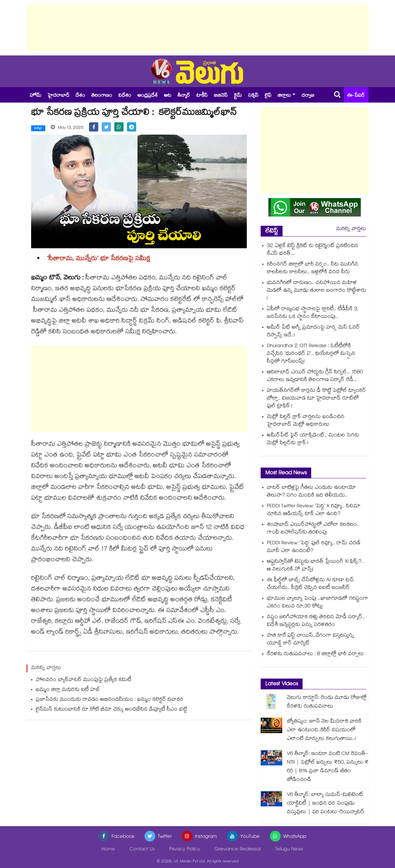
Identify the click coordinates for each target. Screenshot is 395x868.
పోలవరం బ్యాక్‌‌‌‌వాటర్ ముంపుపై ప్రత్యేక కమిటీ (83, 680)
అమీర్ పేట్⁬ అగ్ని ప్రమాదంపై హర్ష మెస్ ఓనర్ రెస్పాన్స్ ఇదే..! (313, 332)
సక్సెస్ (253, 96)
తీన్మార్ (184, 96)
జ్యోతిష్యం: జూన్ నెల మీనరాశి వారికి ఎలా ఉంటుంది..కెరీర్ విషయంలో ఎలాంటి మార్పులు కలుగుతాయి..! (324, 730)
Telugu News (289, 850)
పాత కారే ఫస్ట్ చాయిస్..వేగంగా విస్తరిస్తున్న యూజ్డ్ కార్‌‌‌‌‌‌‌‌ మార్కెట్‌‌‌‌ (310, 640)
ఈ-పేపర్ (356, 96)
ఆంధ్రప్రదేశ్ (148, 96)
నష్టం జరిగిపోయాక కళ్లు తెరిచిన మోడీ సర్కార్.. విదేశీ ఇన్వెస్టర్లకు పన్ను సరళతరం (316, 621)
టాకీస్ (202, 96)
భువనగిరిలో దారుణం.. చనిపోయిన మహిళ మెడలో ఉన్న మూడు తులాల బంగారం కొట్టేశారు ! (317, 291)
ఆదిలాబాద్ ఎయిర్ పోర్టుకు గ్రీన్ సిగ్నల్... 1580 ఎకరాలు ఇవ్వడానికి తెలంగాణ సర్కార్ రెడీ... (315, 376)
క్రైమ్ (238, 96)
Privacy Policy (185, 850)
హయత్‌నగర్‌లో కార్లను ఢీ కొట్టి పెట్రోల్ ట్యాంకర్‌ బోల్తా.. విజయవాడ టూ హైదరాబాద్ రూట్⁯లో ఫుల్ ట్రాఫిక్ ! (316, 399)
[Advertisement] (197, 28)
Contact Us (142, 850)
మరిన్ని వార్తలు (351, 229)
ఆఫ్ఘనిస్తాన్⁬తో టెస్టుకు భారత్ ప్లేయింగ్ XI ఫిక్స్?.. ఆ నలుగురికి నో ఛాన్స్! (315, 566)
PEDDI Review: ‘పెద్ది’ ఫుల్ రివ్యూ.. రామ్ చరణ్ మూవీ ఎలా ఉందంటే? (314, 547)
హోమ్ (35, 96)
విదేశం (125, 96)
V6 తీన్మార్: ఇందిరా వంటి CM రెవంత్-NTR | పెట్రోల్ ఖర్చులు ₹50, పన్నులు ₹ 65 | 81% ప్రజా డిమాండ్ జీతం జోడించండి (328, 767)
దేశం (80, 96)
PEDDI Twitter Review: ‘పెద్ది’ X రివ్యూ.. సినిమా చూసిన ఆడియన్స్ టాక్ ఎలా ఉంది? (314, 510)
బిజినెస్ (221, 96)
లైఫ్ (268, 96)
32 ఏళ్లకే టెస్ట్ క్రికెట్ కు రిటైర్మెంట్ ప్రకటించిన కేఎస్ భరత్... (313, 250)
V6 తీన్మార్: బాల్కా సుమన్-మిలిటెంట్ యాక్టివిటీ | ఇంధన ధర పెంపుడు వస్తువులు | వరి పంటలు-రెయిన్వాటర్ (326, 804)
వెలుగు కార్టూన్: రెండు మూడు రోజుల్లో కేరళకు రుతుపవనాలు (327, 702)
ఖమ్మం (38, 128)
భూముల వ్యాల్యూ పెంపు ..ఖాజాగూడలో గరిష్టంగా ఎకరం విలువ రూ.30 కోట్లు (318, 603)
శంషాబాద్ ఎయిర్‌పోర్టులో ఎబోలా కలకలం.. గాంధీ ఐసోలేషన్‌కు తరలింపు (313, 529)
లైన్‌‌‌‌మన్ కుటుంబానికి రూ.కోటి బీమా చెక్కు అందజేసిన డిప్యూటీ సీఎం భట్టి (111, 710)
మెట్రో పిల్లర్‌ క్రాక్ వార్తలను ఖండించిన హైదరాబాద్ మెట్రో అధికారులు (306, 421)
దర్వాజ (308, 96)
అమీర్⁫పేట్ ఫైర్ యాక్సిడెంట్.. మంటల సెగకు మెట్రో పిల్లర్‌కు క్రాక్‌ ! (313, 440)
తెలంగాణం (102, 96)
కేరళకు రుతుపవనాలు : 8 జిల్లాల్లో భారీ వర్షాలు (315, 654)
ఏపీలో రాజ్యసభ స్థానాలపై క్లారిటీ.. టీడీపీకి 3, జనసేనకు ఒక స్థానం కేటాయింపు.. (313, 313)
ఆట (168, 96)
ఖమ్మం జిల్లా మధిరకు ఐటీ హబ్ (68, 690)
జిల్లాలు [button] (284, 96)
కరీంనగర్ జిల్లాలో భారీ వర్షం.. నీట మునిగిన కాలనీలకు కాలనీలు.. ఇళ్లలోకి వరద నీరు (313, 269)
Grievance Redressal (238, 850)
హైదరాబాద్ (58, 96)
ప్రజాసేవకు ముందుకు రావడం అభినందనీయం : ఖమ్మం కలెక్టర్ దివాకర (110, 700)
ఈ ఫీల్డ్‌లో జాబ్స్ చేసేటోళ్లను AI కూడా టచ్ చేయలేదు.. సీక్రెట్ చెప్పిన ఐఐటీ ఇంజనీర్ (310, 584)
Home (108, 850)
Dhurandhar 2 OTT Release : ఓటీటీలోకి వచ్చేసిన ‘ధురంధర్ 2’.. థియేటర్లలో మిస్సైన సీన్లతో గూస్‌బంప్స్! (311, 354)
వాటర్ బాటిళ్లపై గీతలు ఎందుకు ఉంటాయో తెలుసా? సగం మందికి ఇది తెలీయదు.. (311, 492)
